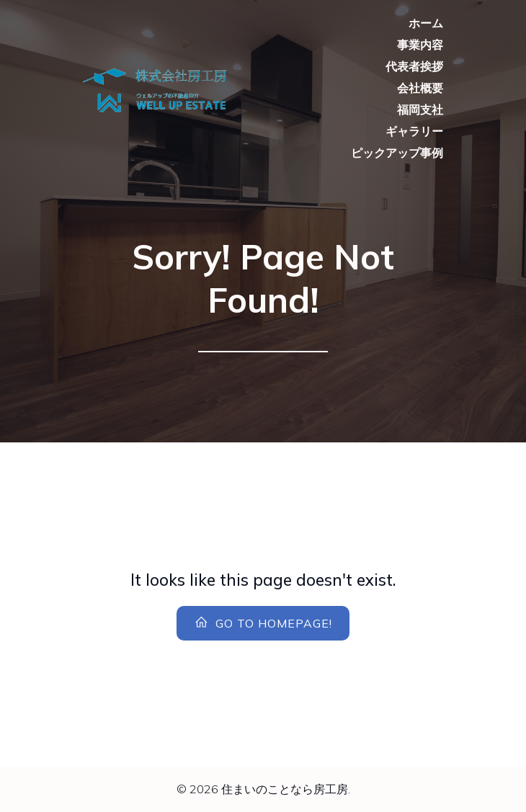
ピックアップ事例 (397, 153)
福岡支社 (420, 110)
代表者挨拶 (414, 66)
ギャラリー (414, 131)
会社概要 (420, 88)
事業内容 (420, 45)
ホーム (426, 23)
